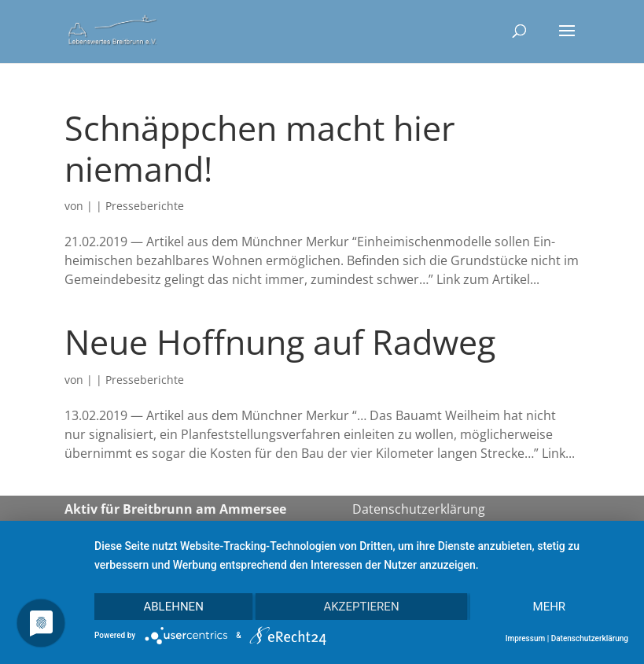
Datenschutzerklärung (419, 509)
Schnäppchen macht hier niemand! (260, 148)
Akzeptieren (361, 607)
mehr (550, 607)
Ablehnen (173, 607)
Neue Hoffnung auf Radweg (280, 342)
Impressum (526, 638)
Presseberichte (145, 206)
